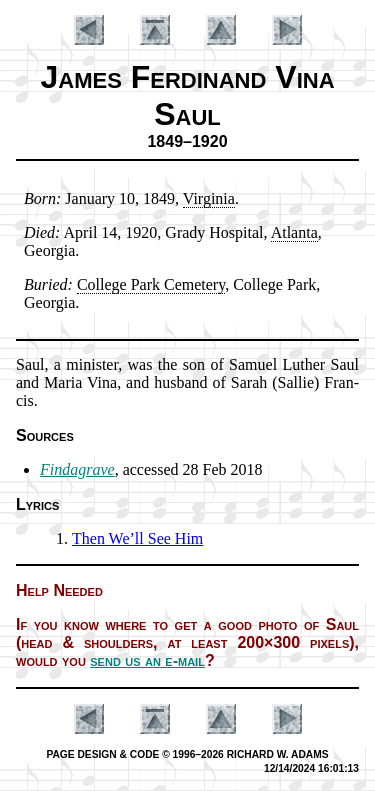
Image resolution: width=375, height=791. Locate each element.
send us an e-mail (147, 660)
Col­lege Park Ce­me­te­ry (151, 284)
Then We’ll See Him (137, 538)
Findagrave (77, 469)
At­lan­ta (294, 232)
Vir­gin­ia (209, 198)
